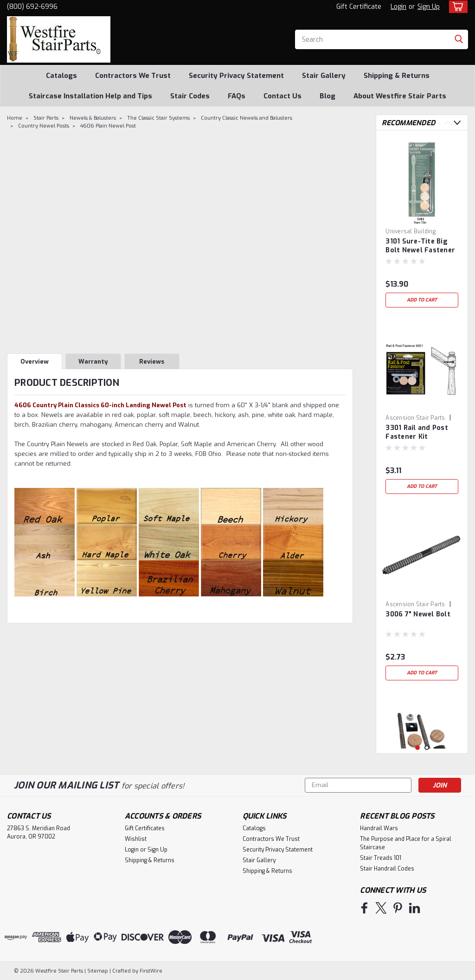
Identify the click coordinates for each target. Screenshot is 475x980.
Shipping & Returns (397, 76)
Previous (448, 123)
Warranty (93, 362)
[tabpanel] (422, 225)
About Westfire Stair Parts (400, 96)
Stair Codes (190, 96)
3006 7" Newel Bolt (418, 614)
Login (398, 7)
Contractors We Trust (133, 76)
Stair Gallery (324, 76)
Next (457, 123)
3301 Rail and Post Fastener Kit (417, 432)
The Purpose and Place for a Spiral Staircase (406, 843)
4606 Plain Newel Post (108, 126)
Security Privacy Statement (236, 76)
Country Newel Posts (44, 126)
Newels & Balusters (93, 118)
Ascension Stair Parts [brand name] (415, 418)
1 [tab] (418, 748)
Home (15, 118)
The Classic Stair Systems (158, 118)
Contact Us (282, 96)
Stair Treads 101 (381, 858)
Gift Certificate (359, 7)
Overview (35, 362)
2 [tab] (427, 748)
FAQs (237, 96)
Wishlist (136, 839)
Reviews (152, 362)
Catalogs (61, 76)
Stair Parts (46, 118)
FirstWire (150, 971)
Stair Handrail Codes (387, 869)
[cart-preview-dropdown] (456, 7)
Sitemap (98, 971)
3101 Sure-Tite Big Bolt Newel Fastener (420, 246)
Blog (327, 96)
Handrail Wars (379, 828)
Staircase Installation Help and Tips (90, 96)
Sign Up (429, 7)
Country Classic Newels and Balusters (247, 118)
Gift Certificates (145, 828)
